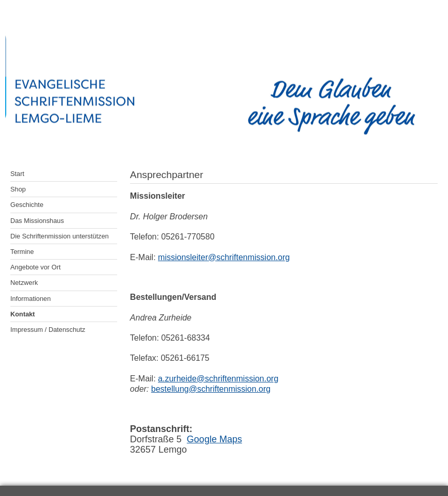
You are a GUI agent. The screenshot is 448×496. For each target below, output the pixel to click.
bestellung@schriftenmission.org (211, 389)
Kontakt (23, 314)
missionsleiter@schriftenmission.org (224, 257)
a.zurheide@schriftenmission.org (218, 379)
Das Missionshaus (37, 221)
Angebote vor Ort (35, 267)
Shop (18, 189)
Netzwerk (24, 283)
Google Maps (214, 439)
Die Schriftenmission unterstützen (60, 236)
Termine (22, 252)
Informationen (30, 299)
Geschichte (27, 205)
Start (17, 174)
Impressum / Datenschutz (48, 330)
